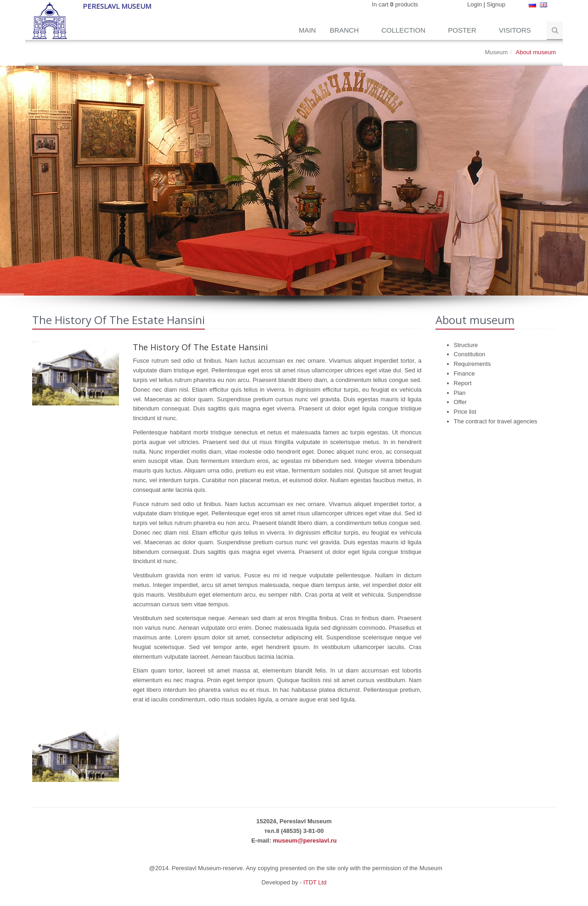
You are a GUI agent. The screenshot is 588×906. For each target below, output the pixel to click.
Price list (465, 412)
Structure (466, 345)
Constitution (470, 354)
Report (463, 383)
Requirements (472, 364)
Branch (345, 30)
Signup (496, 4)
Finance (464, 373)
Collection (404, 30)
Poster (463, 30)
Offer (461, 402)
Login (475, 4)
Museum (496, 52)
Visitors (516, 30)
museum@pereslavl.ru (305, 840)
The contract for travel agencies (496, 421)
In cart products (395, 4)
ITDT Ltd (315, 882)
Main (307, 30)
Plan (460, 393)
